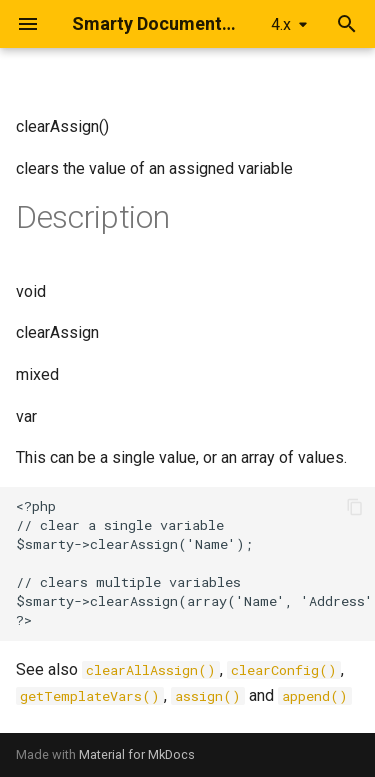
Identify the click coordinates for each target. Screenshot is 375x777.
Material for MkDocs (137, 754)
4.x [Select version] (281, 24)
